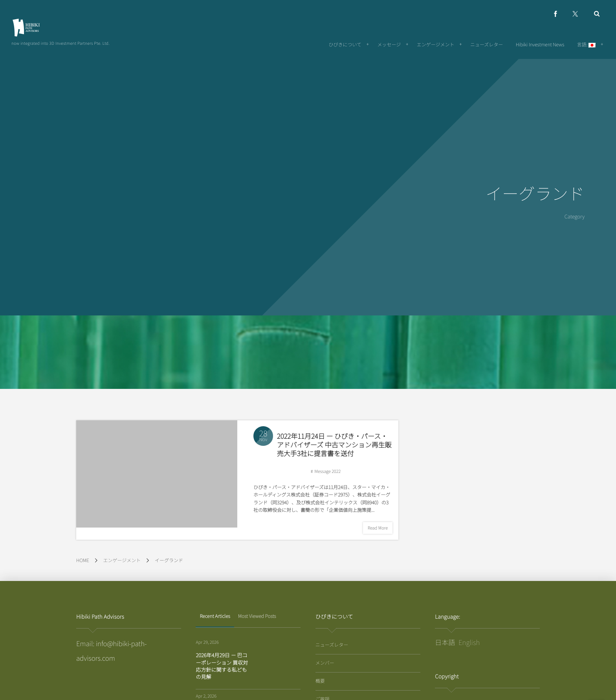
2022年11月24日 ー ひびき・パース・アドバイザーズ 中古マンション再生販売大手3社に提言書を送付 (334, 449)
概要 (320, 681)
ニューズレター (332, 645)
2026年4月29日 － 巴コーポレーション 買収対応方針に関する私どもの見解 (222, 666)
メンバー (325, 663)
